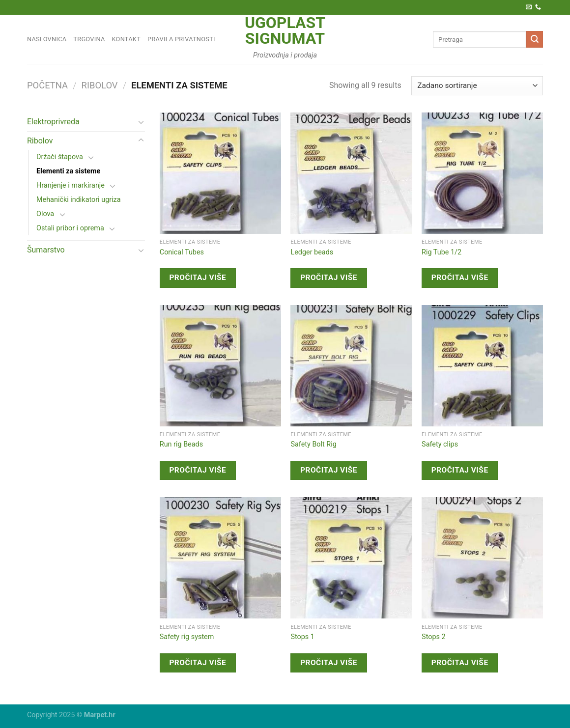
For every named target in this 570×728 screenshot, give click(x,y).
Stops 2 (433, 637)
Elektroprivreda (53, 122)
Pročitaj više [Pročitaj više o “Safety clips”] (460, 470)
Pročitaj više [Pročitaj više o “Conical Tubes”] (198, 278)
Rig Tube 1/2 (442, 252)
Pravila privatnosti (181, 39)
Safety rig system (187, 637)
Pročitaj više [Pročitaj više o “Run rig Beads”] (198, 470)
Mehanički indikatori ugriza (79, 200)
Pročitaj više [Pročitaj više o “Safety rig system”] (198, 663)
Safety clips (440, 444)
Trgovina (89, 39)
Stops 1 (302, 637)
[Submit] (535, 39)
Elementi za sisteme (68, 171)
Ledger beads (312, 252)
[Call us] (538, 7)
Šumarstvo (46, 250)
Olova (45, 214)
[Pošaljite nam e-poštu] (529, 7)
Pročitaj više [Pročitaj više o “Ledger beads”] (329, 278)
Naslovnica (47, 39)
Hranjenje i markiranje (71, 185)
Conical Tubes (182, 252)
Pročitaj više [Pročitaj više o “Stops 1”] (329, 663)
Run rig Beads (181, 444)
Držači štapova (60, 157)
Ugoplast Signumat (285, 30)
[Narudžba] (477, 86)
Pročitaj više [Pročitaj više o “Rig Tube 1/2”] (460, 278)
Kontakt (127, 39)
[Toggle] (141, 122)
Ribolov (100, 85)
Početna (47, 85)
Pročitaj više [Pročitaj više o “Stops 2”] (460, 663)
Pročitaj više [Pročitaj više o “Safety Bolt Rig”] (329, 470)
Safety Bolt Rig (313, 444)
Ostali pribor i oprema (70, 228)
